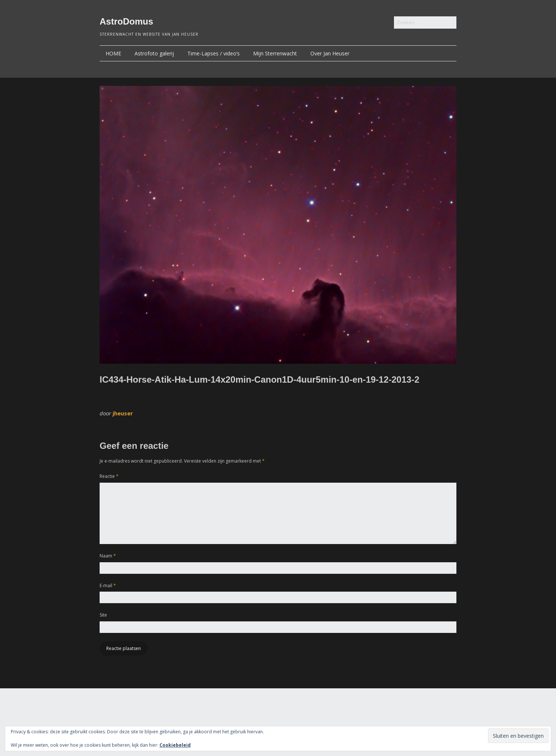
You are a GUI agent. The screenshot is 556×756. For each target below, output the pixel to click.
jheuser (123, 413)
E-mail (108, 586)
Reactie (109, 476)
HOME (113, 53)
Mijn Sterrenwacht (275, 53)
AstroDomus (126, 21)
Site (103, 615)
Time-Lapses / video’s (214, 53)
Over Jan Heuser (330, 53)
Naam (108, 556)
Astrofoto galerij (154, 53)
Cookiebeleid (175, 745)
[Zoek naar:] (425, 22)
